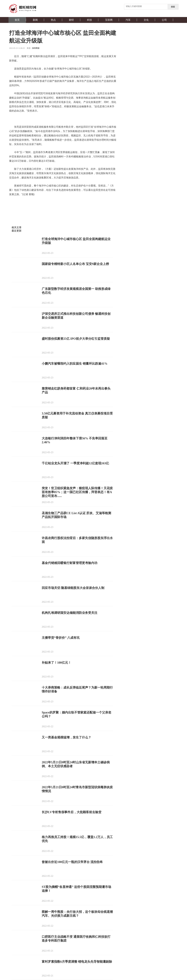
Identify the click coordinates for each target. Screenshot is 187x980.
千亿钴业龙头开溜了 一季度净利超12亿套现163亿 (75, 463)
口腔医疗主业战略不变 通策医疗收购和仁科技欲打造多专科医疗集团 (76, 939)
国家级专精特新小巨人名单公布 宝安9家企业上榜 (75, 264)
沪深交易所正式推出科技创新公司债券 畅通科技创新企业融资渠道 (76, 316)
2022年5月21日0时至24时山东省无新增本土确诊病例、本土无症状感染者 (76, 764)
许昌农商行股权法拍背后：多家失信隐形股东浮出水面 (77, 540)
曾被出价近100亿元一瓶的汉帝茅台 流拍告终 (72, 862)
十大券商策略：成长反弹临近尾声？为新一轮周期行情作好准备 (77, 689)
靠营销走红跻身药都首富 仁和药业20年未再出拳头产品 (76, 390)
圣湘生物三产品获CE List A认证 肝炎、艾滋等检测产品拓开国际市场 (76, 515)
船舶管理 (66, 202)
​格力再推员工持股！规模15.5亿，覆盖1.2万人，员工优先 (77, 839)
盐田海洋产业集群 (34, 202)
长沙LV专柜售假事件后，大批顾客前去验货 (72, 812)
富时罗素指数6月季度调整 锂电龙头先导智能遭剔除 (77, 962)
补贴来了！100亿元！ (56, 663)
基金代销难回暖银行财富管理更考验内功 (70, 563)
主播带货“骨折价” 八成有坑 (61, 638)
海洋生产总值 (53, 202)
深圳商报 (36, 48)
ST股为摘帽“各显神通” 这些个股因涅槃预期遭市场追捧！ (76, 889)
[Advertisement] (62, 218)
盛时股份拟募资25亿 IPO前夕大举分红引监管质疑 (76, 339)
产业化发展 (77, 202)
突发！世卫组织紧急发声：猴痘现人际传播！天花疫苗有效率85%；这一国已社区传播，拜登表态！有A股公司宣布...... (77, 492)
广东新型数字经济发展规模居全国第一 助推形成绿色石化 (76, 291)
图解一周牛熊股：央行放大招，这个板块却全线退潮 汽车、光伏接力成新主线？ (77, 914)
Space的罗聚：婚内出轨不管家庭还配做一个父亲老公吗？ (76, 714)
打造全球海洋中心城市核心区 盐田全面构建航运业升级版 (76, 241)
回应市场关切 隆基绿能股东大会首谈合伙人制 (73, 588)
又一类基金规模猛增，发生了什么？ (66, 737)
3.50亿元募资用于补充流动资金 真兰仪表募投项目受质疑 (77, 415)
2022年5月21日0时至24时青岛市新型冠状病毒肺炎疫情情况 (77, 789)
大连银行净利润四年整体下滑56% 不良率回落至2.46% (75, 440)
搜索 (173, 7)
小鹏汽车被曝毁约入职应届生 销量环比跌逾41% (75, 364)
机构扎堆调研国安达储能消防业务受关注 (70, 613)
